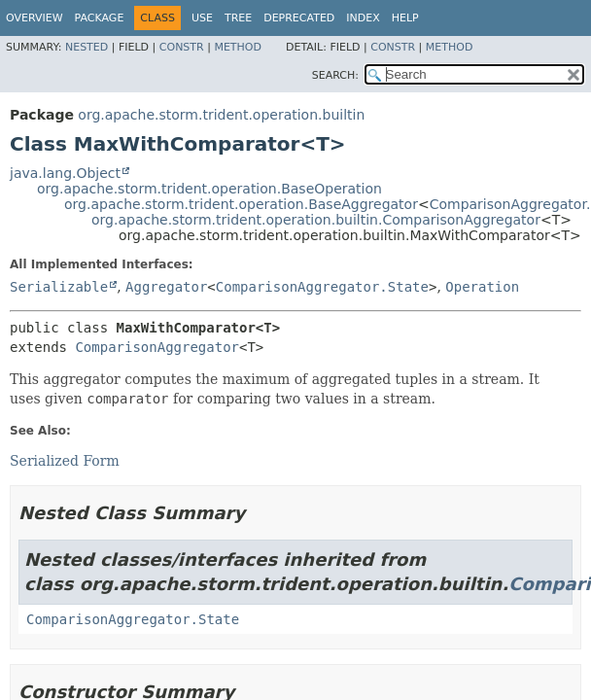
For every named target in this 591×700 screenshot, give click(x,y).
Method (238, 47)
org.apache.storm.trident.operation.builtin (221, 115)
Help (405, 18)
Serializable (59, 287)
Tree (238, 18)
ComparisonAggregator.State (322, 287)
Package (100, 18)
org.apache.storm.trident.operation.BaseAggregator (241, 204)
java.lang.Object (65, 173)
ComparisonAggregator (157, 347)
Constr (182, 47)
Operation (482, 287)
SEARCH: (335, 75)
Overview (35, 18)
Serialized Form (65, 461)
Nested (87, 47)
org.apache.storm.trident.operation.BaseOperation (209, 189)
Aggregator (166, 287)
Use (202, 18)
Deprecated (299, 18)
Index (363, 18)
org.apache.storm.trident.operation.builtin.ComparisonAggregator (316, 220)
